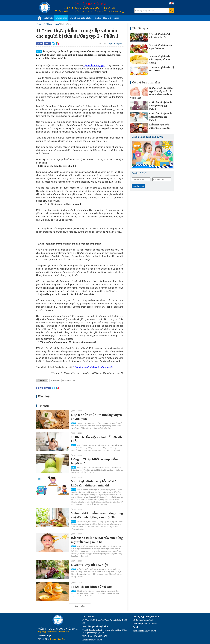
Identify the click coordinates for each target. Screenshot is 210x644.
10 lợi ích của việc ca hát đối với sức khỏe (97, 439)
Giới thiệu (48, 18)
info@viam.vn (96, 640)
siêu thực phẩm (69, 381)
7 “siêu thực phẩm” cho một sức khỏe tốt (93, 367)
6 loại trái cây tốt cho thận (90, 565)
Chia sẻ (47, 44)
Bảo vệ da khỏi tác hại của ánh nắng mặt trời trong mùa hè (97, 540)
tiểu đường (55, 381)
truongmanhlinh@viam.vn (144, 631)
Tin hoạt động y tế (103, 18)
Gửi (39, 44)
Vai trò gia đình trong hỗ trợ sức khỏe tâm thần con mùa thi (94, 483)
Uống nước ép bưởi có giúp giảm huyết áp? (94, 461)
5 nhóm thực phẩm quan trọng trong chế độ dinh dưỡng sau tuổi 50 (97, 515)
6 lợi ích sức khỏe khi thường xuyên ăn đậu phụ (96, 417)
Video (116, 18)
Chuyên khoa (61, 18)
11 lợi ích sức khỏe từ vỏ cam (92, 587)
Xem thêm (80, 606)
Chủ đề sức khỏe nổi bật (81, 18)
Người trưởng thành (116, 44)
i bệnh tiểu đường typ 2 (94, 65)
